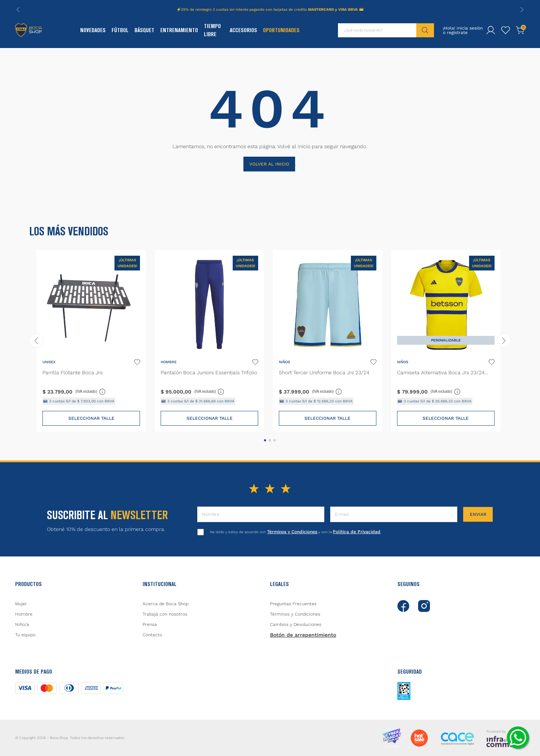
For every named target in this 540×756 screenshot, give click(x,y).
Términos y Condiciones (292, 532)
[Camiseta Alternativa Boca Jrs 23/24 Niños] (446, 341)
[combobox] (386, 30)
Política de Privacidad (357, 532)
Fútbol (120, 30)
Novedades (93, 30)
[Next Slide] (522, 10)
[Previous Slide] (18, 10)
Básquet (144, 30)
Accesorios (243, 30)
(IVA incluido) (90, 391)
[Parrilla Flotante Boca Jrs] (91, 341)
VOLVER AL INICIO (269, 164)
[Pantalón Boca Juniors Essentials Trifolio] (209, 341)
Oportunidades (281, 30)
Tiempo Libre (212, 30)
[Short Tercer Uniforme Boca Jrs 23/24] (328, 341)
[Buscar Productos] (425, 30)
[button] (265, 440)
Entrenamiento (179, 30)
